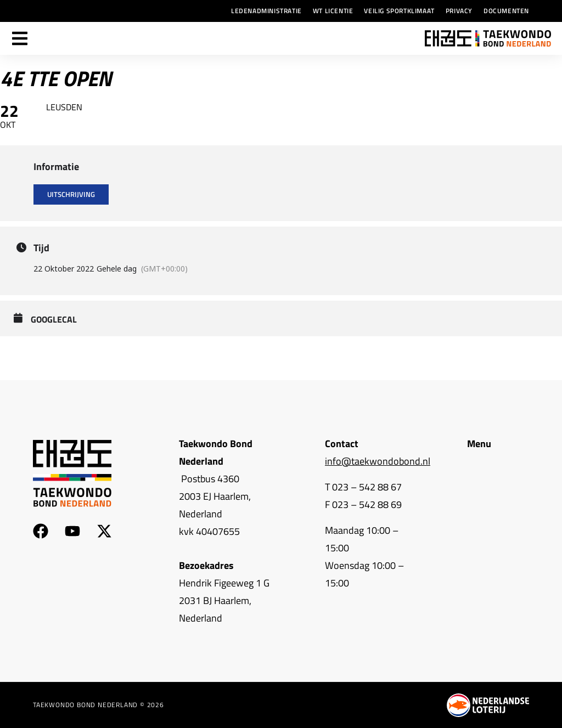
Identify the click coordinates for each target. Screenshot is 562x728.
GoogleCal (54, 320)
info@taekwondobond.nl (378, 461)
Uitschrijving (71, 194)
